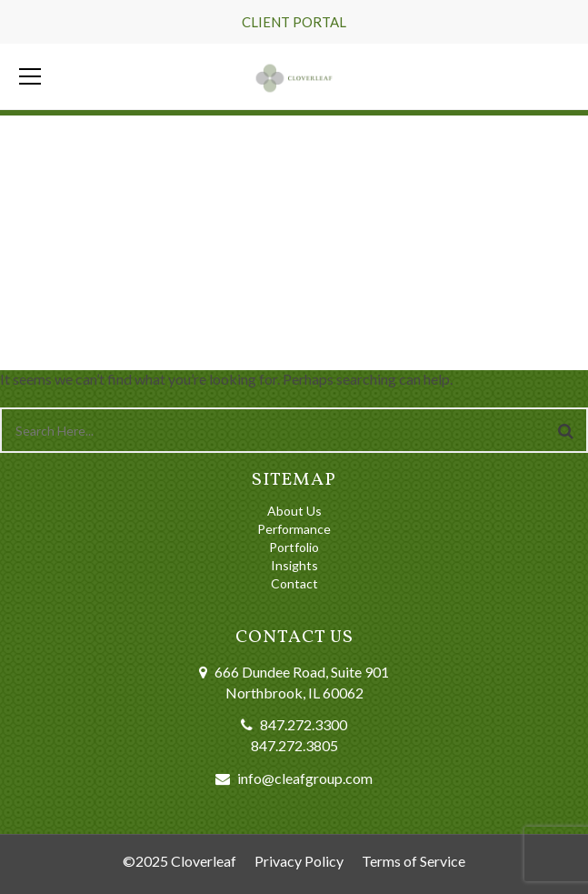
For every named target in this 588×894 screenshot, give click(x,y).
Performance (294, 529)
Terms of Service (414, 861)
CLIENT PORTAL (294, 22)
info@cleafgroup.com (305, 778)
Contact (294, 583)
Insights (294, 565)
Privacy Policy (299, 861)
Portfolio (294, 547)
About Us (294, 511)
